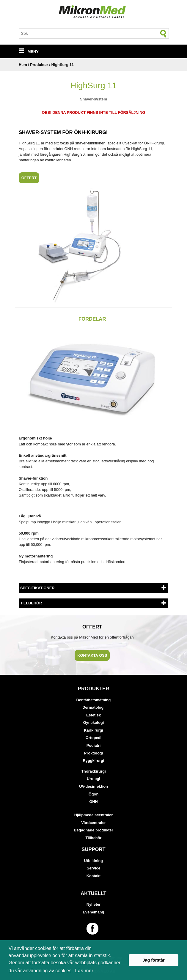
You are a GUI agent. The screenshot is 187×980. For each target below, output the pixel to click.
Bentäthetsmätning (94, 700)
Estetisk (93, 715)
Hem (23, 65)
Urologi (93, 779)
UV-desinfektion (93, 786)
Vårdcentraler (93, 823)
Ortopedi (93, 738)
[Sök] (164, 34)
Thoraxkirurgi (93, 771)
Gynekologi (94, 723)
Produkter (39, 65)
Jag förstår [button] (153, 960)
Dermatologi (93, 707)
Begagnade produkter (93, 830)
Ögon (93, 794)
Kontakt (94, 876)
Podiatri (94, 745)
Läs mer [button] (84, 971)
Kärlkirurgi (93, 730)
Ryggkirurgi (94, 761)
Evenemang (94, 912)
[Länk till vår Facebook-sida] (93, 929)
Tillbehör (94, 838)
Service (94, 868)
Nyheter (94, 904)
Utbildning (93, 861)
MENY (29, 52)
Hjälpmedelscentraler (93, 815)
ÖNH (93, 802)
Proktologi (93, 753)
